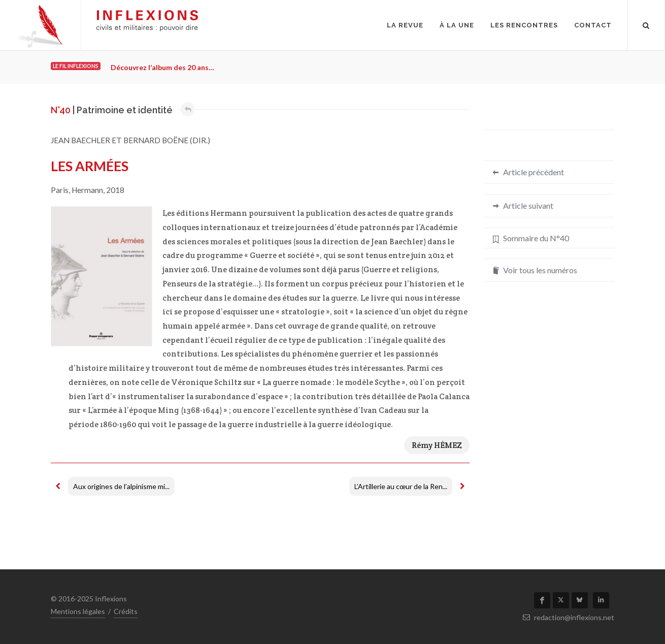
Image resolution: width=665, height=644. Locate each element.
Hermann (87, 190)
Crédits (126, 611)
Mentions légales (78, 611)
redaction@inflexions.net (569, 617)
